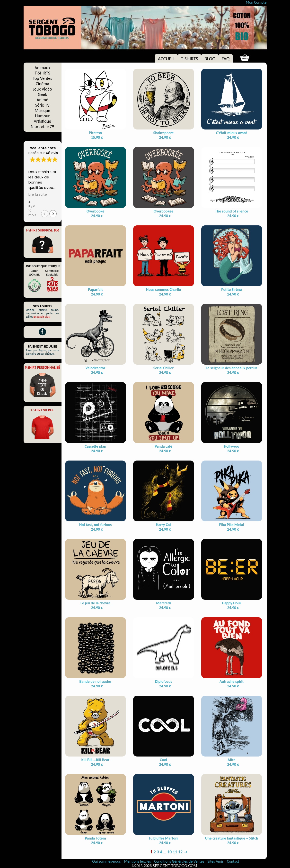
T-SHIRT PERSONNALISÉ (42, 368)
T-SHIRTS (189, 59)
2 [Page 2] (155, 852)
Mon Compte (256, 2)
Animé (42, 100)
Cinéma (42, 84)
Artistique (42, 121)
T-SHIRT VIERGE (42, 410)
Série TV (43, 105)
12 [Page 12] (180, 852)
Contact (233, 861)
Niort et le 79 (43, 127)
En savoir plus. (42, 317)
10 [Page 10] (169, 852)
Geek (42, 94)
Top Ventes (43, 78)
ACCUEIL (166, 59)
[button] (53, 214)
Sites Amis (216, 861)
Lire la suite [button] (38, 195)
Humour (42, 116)
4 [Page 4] (161, 852)
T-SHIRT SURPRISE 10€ (42, 230)
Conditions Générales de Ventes (180, 861)
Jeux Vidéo (42, 89)
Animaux (42, 68)
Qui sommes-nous (106, 861)
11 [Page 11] (175, 852)
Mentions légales (138, 861)
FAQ (226, 59)
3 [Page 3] (158, 852)
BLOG (210, 59)
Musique (43, 111)
